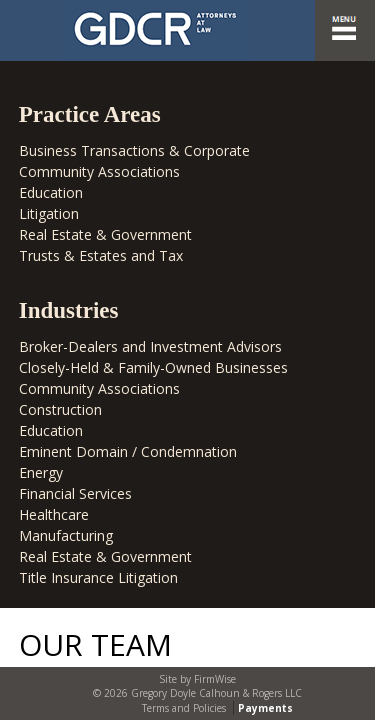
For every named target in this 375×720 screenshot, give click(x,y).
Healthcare (54, 514)
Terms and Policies (184, 708)
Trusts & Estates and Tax (101, 255)
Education (51, 192)
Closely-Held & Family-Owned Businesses (153, 367)
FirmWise (215, 679)
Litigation (49, 213)
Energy (41, 472)
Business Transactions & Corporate (134, 150)
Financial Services (75, 493)
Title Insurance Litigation (98, 577)
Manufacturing (66, 535)
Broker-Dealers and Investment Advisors (150, 346)
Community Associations (99, 171)
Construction (60, 409)
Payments (265, 708)
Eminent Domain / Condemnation (128, 451)
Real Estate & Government (105, 234)
